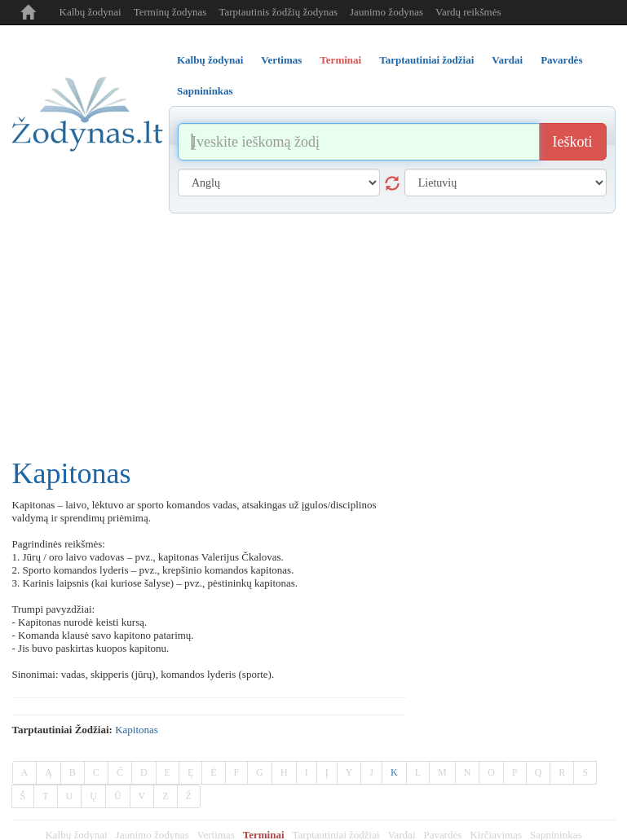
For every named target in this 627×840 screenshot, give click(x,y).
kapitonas (137, 730)
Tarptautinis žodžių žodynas (278, 12)
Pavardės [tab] (561, 60)
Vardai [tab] (507, 60)
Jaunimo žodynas (386, 12)
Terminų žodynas (170, 12)
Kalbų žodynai (91, 12)
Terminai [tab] (340, 60)
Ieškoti (573, 142)
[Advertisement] (314, 336)
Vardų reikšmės (468, 12)
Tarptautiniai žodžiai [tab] (426, 60)
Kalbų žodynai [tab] (210, 60)
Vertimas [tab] (281, 60)
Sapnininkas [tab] (205, 91)
